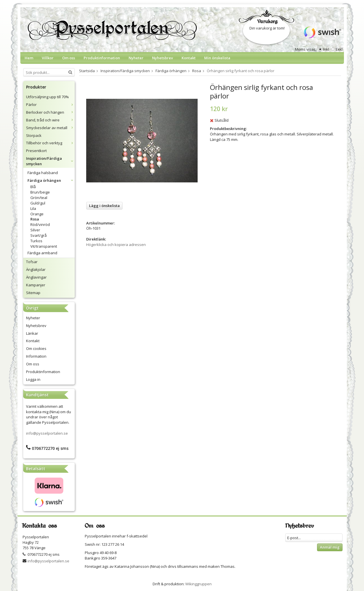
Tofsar (32, 262)
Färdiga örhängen (51, 180)
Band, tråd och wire (50, 120)
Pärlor (50, 105)
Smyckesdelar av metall (50, 128)
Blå (33, 187)
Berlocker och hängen (50, 112)
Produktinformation (102, 58)
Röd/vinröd (40, 224)
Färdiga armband (42, 253)
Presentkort (36, 151)
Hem (29, 58)
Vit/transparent (44, 246)
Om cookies (36, 348)
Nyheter (136, 58)
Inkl (326, 49)
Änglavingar (36, 277)
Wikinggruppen (198, 584)
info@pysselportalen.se (47, 433)
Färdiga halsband (43, 173)
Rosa (35, 219)
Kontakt (189, 58)
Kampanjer (36, 285)
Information (36, 356)
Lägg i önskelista (104, 206)
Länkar (32, 333)
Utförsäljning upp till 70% (47, 97)
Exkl (339, 49)
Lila (33, 208)
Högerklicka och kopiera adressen (116, 245)
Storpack (34, 135)
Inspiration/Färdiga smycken (50, 161)
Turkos (36, 241)
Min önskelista (217, 58)
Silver (35, 230)
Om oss (69, 58)
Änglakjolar (36, 269)
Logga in (33, 379)
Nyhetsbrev (163, 58)
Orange (37, 214)
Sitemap (33, 293)
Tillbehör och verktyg (50, 143)
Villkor (48, 58)
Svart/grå (39, 235)
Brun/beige (40, 192)
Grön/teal (39, 198)
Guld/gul (38, 203)
